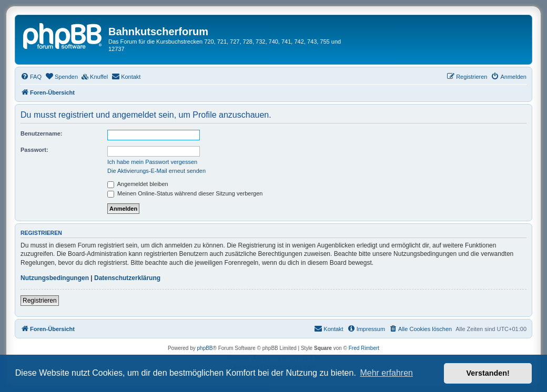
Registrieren (40, 301)
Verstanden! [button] (488, 373)
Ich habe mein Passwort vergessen (152, 162)
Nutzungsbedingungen (55, 278)
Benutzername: (41, 133)
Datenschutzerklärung (127, 278)
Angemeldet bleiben (138, 184)
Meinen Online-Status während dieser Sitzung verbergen (185, 193)
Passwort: (34, 150)
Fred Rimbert (364, 348)
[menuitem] (31, 77)
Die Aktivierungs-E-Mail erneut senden (156, 171)
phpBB (205, 348)
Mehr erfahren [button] (386, 373)
